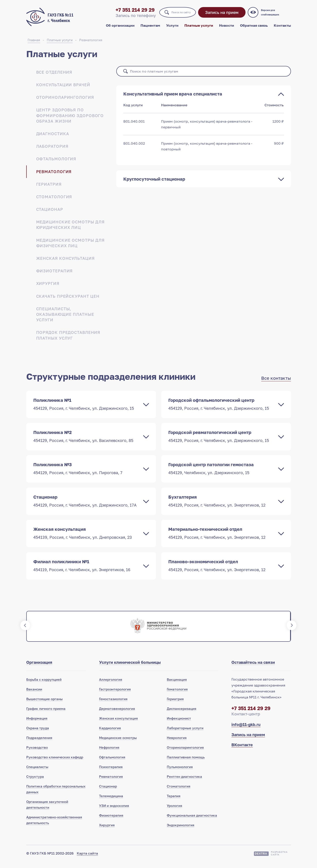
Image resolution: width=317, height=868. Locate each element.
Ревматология (91, 44)
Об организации (120, 28)
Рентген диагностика (184, 783)
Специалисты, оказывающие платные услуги (65, 318)
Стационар (50, 213)
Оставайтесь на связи (253, 669)
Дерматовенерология (117, 715)
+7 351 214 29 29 (121, 13)
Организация (39, 669)
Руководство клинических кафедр (55, 763)
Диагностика (53, 138)
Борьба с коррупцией (44, 686)
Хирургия (48, 288)
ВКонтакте (242, 751)
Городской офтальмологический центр (222, 408)
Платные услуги (199, 28)
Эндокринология (181, 831)
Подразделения (39, 744)
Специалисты (37, 773)
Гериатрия (49, 188)
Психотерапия (111, 773)
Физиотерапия (54, 275)
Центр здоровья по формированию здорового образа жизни (70, 120)
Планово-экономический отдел (222, 571)
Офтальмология (56, 163)
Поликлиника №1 (87, 408)
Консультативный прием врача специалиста (173, 98)
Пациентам (150, 28)
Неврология (177, 744)
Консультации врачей (63, 89)
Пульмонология (180, 773)
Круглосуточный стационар (154, 183)
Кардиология (110, 734)
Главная (34, 44)
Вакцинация (177, 686)
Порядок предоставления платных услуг (68, 339)
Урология (174, 812)
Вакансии (34, 696)
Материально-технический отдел (222, 539)
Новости (227, 28)
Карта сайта (87, 860)
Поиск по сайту (174, 15)
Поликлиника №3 (87, 473)
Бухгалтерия (222, 506)
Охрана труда (38, 734)
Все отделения (54, 76)
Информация (37, 725)
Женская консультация (65, 262)
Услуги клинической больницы (130, 669)
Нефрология (109, 754)
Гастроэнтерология (115, 696)
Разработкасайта (279, 860)
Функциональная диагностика (192, 822)
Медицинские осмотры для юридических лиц (70, 229)
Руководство (37, 754)
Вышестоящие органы (44, 705)
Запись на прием (223, 15)
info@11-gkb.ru (246, 731)
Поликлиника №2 (87, 441)
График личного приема (46, 715)
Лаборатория (52, 150)
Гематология (177, 696)
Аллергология (111, 686)
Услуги (172, 28)
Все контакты (276, 382)
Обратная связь (254, 28)
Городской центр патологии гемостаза (222, 473)
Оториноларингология (65, 101)
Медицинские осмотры (118, 744)
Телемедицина (111, 802)
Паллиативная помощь (186, 763)
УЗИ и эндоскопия (114, 812)
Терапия (174, 802)
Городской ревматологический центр (222, 441)
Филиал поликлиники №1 (87, 571)
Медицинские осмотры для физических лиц (70, 247)
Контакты (282, 28)
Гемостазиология (113, 705)
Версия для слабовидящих (277, 15)
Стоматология (54, 201)
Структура (35, 783)
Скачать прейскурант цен (68, 300)
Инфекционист (179, 725)
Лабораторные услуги (185, 734)
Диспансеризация (182, 715)
